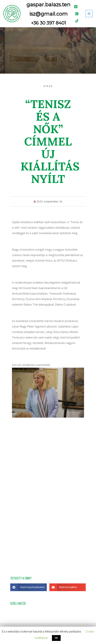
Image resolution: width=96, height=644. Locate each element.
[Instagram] (77, 14)
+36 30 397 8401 (49, 23)
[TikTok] (77, 21)
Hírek (48, 86)
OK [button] (56, 638)
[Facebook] (76, 7)
